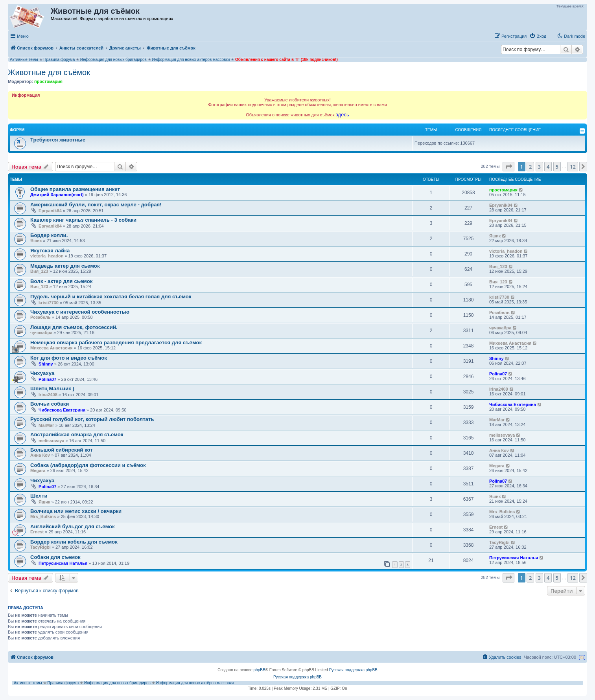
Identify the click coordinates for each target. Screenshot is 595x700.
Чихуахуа (42, 373)
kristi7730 (49, 303)
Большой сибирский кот (62, 450)
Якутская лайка (50, 251)
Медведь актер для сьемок (65, 266)
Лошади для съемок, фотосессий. (74, 327)
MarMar (46, 425)
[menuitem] (538, 36)
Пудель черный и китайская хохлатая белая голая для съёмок (111, 297)
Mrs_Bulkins (43, 516)
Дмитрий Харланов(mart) (57, 195)
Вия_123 (39, 271)
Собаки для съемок (55, 557)
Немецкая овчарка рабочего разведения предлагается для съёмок (116, 343)
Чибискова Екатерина (62, 410)
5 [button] (557, 167)
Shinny (46, 364)
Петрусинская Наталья (63, 563)
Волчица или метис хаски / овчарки (76, 511)
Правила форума (59, 60)
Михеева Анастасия (51, 348)
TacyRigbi (41, 547)
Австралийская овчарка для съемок (77, 435)
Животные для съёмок (49, 72)
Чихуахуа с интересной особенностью (80, 312)
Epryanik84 (50, 211)
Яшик (36, 241)
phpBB (260, 670)
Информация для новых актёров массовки (191, 60)
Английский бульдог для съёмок (73, 526)
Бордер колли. (49, 235)
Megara (38, 470)
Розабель (41, 317)
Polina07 (47, 379)
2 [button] (530, 167)
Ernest (37, 532)
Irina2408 (48, 395)
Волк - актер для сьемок (61, 281)
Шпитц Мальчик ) (52, 389)
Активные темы (24, 60)
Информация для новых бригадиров (113, 60)
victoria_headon (47, 256)
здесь (343, 115)
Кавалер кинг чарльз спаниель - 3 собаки (83, 220)
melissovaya (51, 441)
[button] (508, 167)
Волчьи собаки (50, 404)
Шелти (39, 496)
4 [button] (548, 167)
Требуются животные (58, 140)
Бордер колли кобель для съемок (74, 542)
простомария (48, 81)
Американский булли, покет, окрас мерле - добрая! (96, 205)
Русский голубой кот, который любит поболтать (92, 419)
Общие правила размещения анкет (75, 189)
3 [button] (539, 167)
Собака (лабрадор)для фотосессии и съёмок (88, 465)
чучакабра (41, 333)
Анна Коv (40, 455)
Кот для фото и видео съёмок (69, 358)
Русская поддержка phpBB (353, 670)
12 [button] (573, 167)
